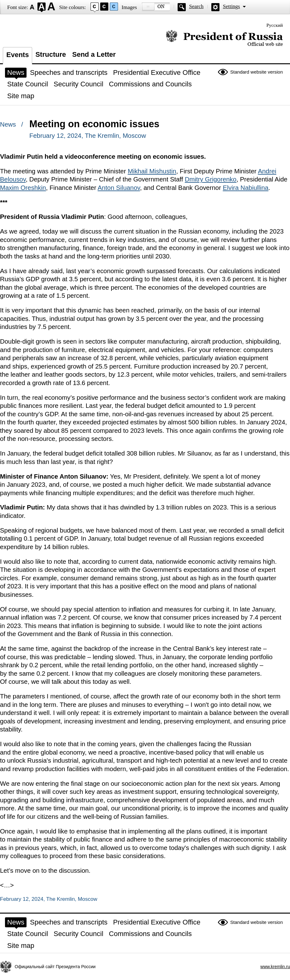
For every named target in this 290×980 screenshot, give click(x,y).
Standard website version (257, 72)
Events (17, 55)
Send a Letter (94, 54)
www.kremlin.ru (275, 967)
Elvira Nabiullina (246, 188)
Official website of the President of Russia (224, 38)
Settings (231, 6)
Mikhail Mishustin (152, 171)
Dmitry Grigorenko (211, 179)
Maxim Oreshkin (23, 188)
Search (196, 6)
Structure (51, 54)
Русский (275, 25)
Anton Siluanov (119, 188)
